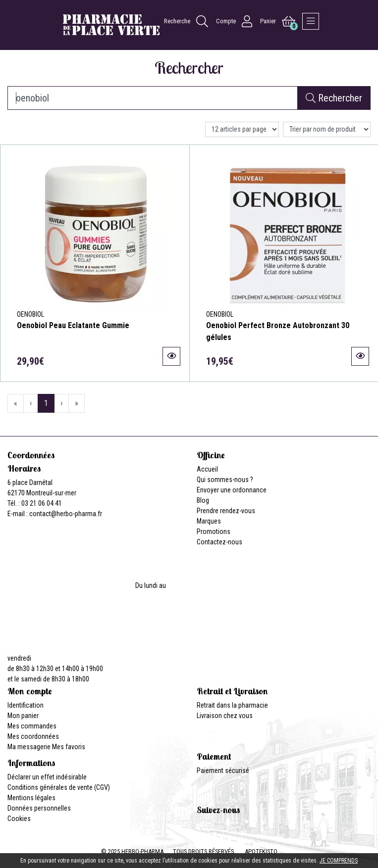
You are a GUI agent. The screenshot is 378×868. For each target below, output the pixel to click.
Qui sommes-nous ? (225, 480)
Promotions (214, 531)
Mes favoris (69, 747)
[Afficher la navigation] (311, 21)
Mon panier (23, 716)
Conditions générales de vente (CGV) (59, 787)
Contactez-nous (219, 542)
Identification (26, 705)
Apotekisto (261, 851)
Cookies (19, 819)
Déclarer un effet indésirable (47, 777)
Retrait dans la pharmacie (232, 705)
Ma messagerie (29, 747)
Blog (203, 500)
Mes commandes (32, 726)
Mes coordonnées (33, 736)
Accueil (207, 469)
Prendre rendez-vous (226, 511)
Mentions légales (31, 798)
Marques (209, 521)
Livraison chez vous (225, 716)
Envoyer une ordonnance (232, 490)
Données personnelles (39, 808)
